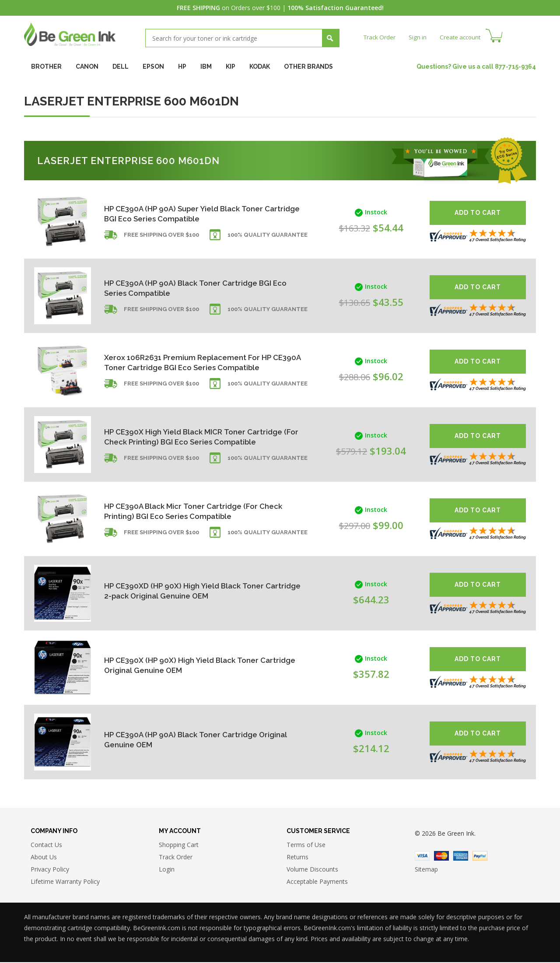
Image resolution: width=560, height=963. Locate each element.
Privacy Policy (50, 870)
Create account (464, 37)
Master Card (441, 857)
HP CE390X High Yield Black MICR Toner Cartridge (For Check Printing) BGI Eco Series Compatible (189, 436)
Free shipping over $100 (161, 237)
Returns (297, 858)
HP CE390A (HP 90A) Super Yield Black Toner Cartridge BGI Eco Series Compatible (188, 213)
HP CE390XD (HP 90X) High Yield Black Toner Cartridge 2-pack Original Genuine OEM (188, 591)
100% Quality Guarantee (268, 237)
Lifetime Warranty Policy (65, 883)
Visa (422, 857)
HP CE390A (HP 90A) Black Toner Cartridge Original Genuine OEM (184, 740)
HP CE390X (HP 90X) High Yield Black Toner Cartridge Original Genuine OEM (185, 665)
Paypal (480, 857)
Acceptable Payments (317, 883)
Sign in (420, 37)
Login (167, 870)
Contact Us (46, 846)
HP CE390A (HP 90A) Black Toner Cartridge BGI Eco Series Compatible (192, 288)
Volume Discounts (312, 870)
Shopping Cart (179, 846)
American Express (461, 857)
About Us (44, 858)
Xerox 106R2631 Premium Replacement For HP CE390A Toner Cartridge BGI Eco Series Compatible (192, 362)
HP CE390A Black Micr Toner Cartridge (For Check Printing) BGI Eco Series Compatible (185, 511)
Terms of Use (306, 846)
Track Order (380, 37)
